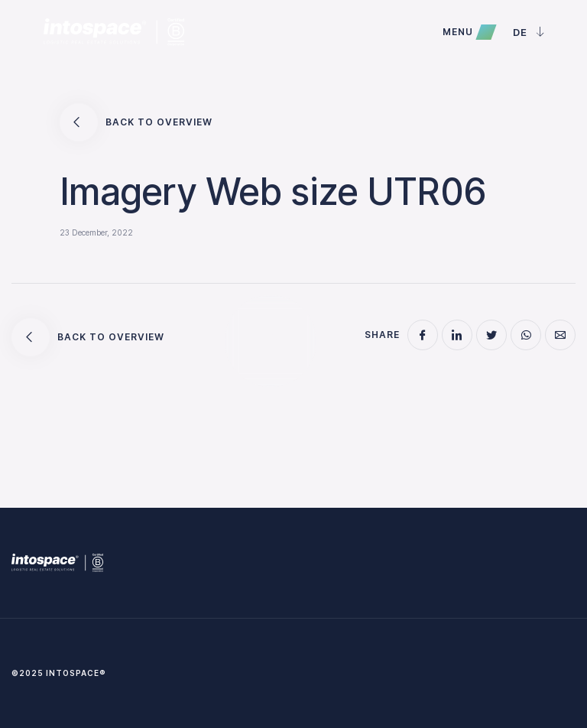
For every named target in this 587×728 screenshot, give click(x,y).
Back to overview (136, 122)
